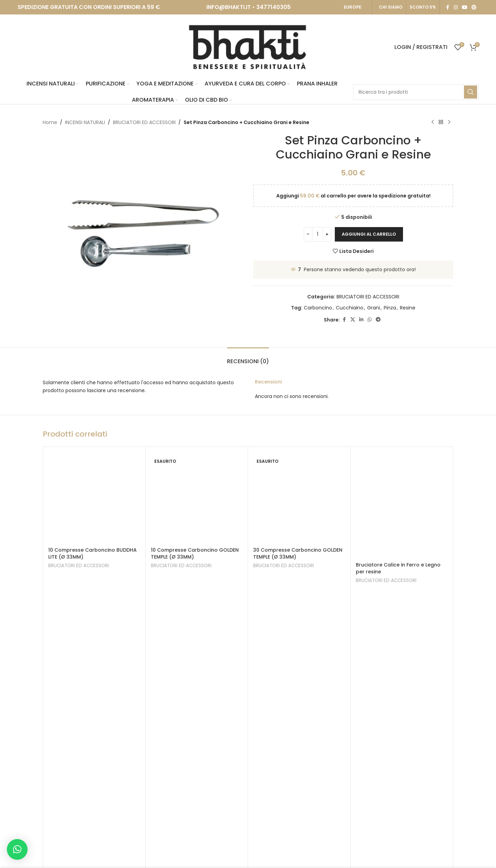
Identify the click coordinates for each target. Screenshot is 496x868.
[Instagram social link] (456, 7)
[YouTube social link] (465, 7)
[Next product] (449, 122)
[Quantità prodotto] (318, 234)
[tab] (248, 358)
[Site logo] (248, 47)
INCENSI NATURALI (85, 122)
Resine (408, 308)
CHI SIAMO (391, 7)
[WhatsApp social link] (370, 320)
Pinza (390, 308)
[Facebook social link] (447, 7)
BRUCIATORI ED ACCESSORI (144, 122)
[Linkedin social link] (361, 320)
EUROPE (353, 7)
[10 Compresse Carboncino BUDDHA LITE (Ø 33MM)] (94, 498)
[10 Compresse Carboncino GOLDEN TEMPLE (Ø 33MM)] (197, 498)
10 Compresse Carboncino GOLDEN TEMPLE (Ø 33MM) (195, 553)
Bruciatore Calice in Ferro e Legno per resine (398, 568)
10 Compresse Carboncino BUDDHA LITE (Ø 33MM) (92, 553)
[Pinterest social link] (474, 7)
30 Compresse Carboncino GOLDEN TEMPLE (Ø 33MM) (298, 553)
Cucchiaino (350, 308)
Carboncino (318, 308)
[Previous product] (433, 122)
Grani (374, 308)
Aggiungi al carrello (369, 234)
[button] (17, 849)
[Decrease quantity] (308, 234)
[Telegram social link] (378, 320)
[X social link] (353, 320)
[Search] (416, 92)
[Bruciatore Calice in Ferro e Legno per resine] (402, 505)
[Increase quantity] (327, 234)
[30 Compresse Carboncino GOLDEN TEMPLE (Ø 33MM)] (299, 498)
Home (50, 122)
